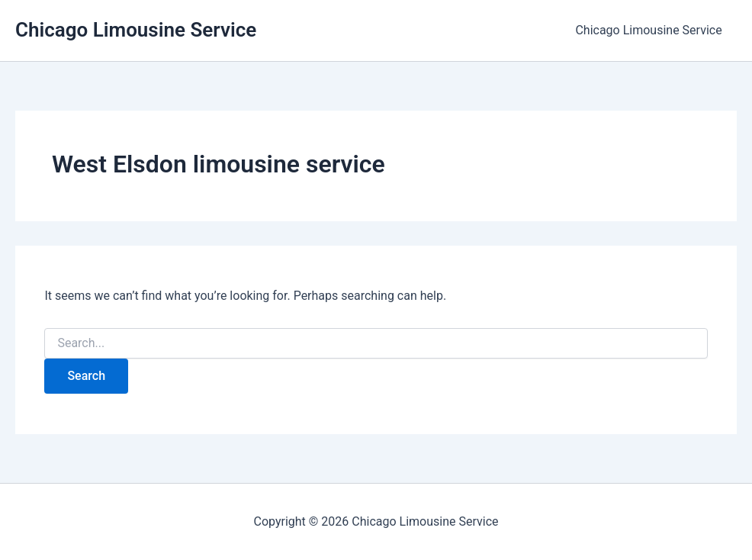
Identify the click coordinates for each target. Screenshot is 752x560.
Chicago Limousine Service (136, 30)
